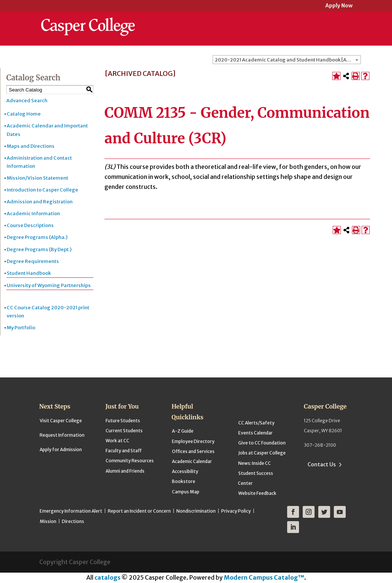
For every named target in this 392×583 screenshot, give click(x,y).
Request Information (62, 435)
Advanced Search (27, 101)
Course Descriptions (30, 225)
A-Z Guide (183, 431)
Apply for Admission (61, 449)
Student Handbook (29, 273)
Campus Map (186, 492)
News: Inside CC (255, 463)
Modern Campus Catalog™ (264, 577)
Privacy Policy (236, 511)
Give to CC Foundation (262, 443)
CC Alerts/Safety (256, 423)
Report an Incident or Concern (139, 511)
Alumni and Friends (125, 471)
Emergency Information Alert (71, 511)
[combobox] (287, 60)
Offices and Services (193, 451)
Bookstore (184, 481)
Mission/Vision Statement (37, 178)
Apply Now (339, 6)
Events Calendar (255, 433)
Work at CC (117, 441)
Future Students (123, 421)
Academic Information (33, 214)
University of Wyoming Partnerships (49, 285)
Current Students (124, 431)
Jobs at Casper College (262, 453)
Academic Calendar (192, 461)
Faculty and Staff (124, 451)
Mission (48, 521)
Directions (73, 521)
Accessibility (185, 471)
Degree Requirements (33, 261)
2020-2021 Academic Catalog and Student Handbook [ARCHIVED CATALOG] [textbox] (288, 60)
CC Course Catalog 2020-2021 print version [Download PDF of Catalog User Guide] (48, 312)
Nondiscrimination (196, 511)
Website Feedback (257, 493)
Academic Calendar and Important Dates (47, 130)
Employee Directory (193, 441)
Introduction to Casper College (42, 190)
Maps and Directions (31, 146)
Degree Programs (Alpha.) (37, 237)
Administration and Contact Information (39, 162)
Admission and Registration (40, 202)
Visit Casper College (61, 421)
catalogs (107, 577)
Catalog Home (24, 114)
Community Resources (130, 461)
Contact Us (322, 464)
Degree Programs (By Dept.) (39, 249)
